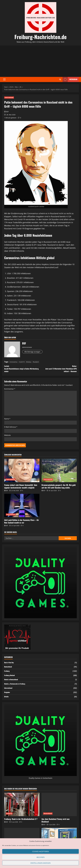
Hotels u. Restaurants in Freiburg (16, 685)
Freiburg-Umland (10, 677)
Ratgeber (7, 694)
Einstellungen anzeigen (40, 863)
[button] (4, 79)
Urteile (7, 698)
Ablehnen (40, 857)
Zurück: (22, 369)
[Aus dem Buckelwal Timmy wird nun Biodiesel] (59, 806)
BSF (7, 112)
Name (7, 420)
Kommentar (10, 390)
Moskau (29, 362)
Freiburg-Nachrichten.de (41, 37)
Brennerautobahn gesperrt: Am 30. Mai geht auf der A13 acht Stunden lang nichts (59, 488)
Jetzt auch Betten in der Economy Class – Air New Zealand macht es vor (22, 523)
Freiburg (7, 672)
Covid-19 (22, 362)
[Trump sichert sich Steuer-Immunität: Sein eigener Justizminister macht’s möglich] (22, 472)
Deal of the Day (9, 664)
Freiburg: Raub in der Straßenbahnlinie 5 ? (21, 820)
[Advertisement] (40, 61)
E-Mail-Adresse (11, 428)
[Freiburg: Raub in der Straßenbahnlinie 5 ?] (22, 806)
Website (7, 436)
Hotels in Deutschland (12, 681)
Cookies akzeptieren (40, 851)
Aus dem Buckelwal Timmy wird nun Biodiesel (56, 822)
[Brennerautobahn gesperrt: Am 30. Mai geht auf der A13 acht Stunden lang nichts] (59, 472)
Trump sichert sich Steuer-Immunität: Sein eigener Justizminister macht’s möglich (21, 488)
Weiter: (59, 369)
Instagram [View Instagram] (70, 79)
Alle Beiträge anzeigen (34, 352)
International (9, 97)
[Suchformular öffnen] (60, 79)
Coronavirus (13, 362)
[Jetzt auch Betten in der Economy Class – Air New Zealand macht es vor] (22, 507)
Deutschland (8, 668)
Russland (36, 362)
